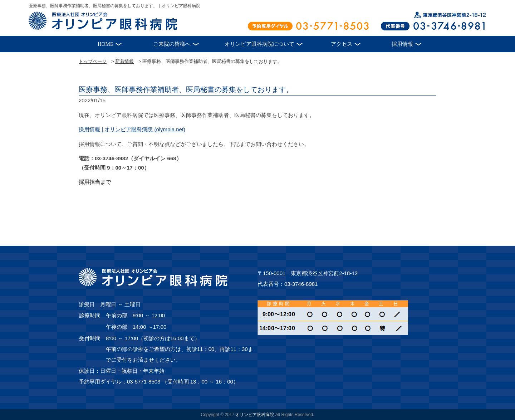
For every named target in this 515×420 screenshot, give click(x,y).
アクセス (342, 44)
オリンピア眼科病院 (255, 415)
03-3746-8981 (301, 284)
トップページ (93, 61)
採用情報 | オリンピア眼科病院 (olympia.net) (132, 129)
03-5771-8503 (144, 382)
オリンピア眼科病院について (259, 44)
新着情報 (124, 61)
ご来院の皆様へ (172, 44)
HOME (106, 44)
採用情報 (402, 44)
